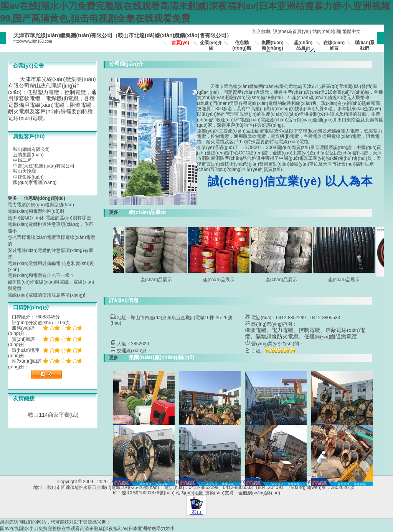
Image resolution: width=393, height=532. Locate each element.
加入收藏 (261, 31)
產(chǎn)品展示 (303, 45)
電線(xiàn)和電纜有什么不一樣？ (41, 275)
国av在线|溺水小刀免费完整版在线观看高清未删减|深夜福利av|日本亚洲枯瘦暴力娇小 (87, 529)
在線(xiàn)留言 (334, 45)
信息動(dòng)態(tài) (242, 48)
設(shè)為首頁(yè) (291, 31)
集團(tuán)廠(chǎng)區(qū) (272, 48)
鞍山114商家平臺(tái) (53, 415)
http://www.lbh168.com (33, 41)
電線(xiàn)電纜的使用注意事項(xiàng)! (46, 295)
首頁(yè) (180, 43)
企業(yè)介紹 (211, 45)
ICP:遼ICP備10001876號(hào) (144, 493)
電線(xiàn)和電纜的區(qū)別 (36, 211)
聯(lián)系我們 (365, 45)
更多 (15, 198)
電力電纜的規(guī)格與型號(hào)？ (41, 205)
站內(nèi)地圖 (326, 31)
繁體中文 (352, 31)
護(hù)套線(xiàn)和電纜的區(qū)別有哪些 (49, 218)
